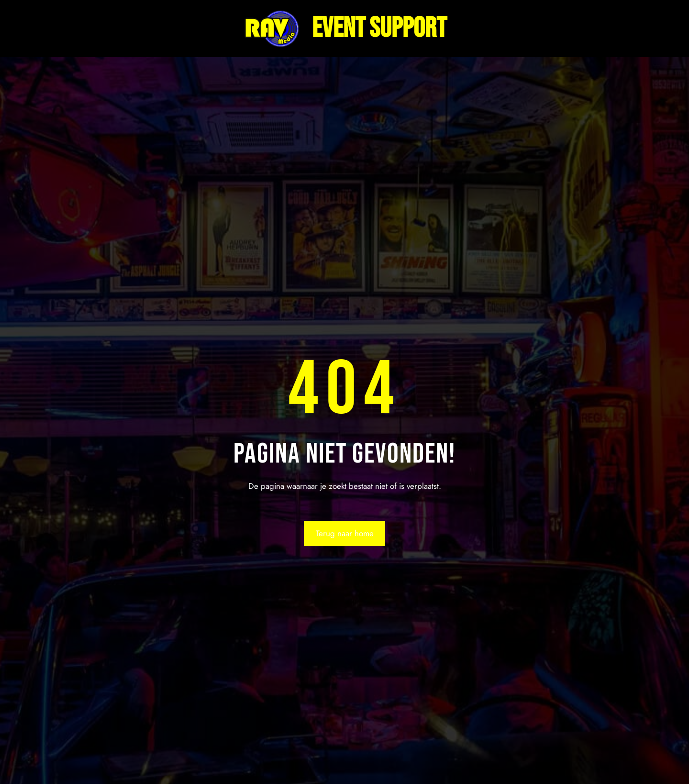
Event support (379, 28)
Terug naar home (345, 533)
